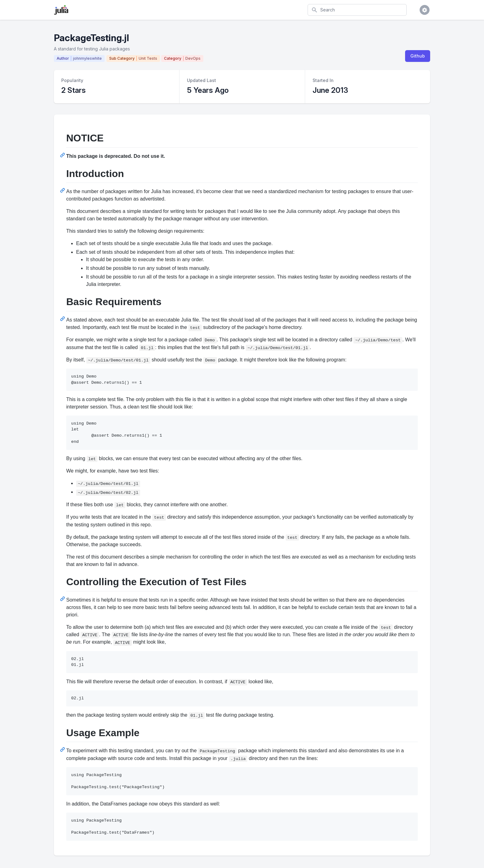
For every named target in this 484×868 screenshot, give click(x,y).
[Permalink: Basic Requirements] (63, 319)
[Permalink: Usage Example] (63, 749)
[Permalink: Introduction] (63, 190)
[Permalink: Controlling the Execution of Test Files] (63, 599)
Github (418, 56)
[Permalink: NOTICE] (63, 155)
